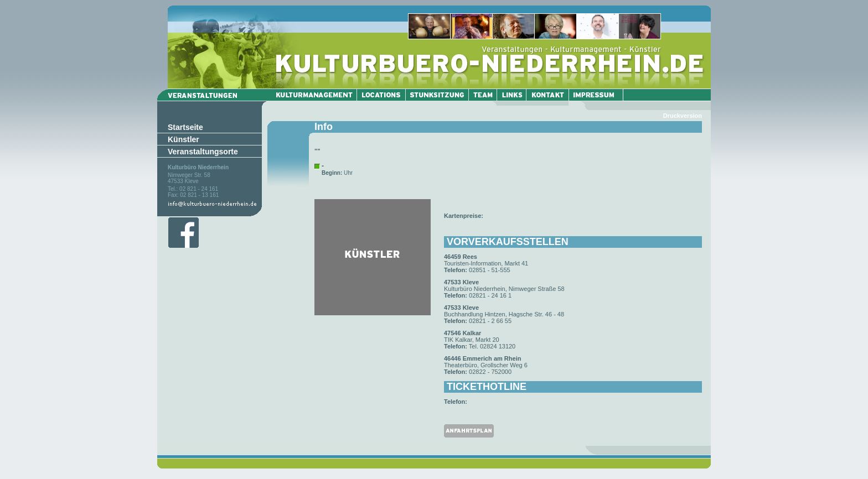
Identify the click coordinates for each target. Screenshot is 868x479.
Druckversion (683, 116)
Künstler (184, 139)
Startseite (185, 127)
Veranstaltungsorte (203, 152)
